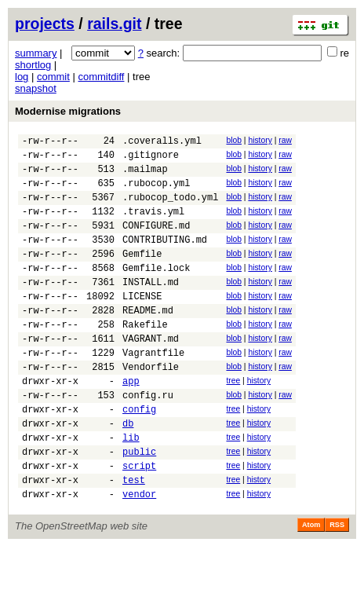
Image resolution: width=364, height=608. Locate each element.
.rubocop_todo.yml (170, 209)
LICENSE (142, 324)
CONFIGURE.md (156, 242)
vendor (139, 555)
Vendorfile (151, 407)
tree (233, 421)
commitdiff (101, 77)
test (134, 538)
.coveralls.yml (162, 143)
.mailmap (145, 176)
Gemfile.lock (156, 291)
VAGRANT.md (151, 374)
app (131, 423)
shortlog (33, 65)
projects (45, 24)
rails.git (114, 24)
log (22, 77)
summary (36, 53)
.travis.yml (153, 225)
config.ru (148, 440)
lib (131, 489)
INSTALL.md (151, 308)
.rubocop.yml (156, 192)
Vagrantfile (153, 390)
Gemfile (142, 275)
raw (285, 140)
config (139, 456)
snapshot (36, 88)
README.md (148, 341)
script (139, 522)
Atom (311, 586)
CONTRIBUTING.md (165, 258)
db (128, 472)
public (139, 505)
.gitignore (151, 159)
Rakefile (145, 357)
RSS (337, 586)
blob (234, 140)
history (260, 140)
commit (53, 77)
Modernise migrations (68, 111)
